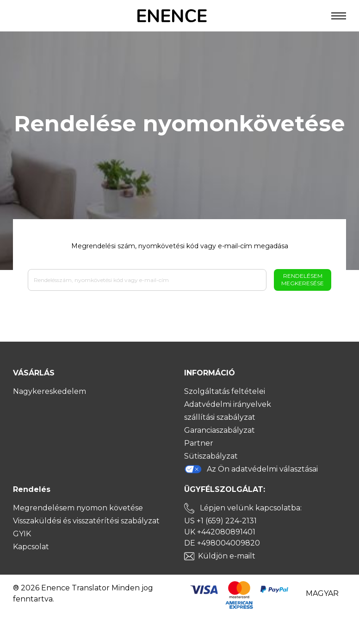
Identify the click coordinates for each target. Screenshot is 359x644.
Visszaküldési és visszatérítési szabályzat (86, 521)
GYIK (22, 534)
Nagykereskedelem (50, 391)
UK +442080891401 (220, 532)
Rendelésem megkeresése (303, 279)
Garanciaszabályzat (220, 430)
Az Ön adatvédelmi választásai (251, 469)
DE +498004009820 (222, 543)
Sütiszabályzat (211, 456)
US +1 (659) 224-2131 (220, 521)
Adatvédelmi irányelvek (228, 404)
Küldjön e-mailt (227, 556)
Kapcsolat (31, 547)
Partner (199, 443)
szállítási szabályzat (220, 417)
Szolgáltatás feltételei (225, 391)
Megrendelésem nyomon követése (78, 508)
